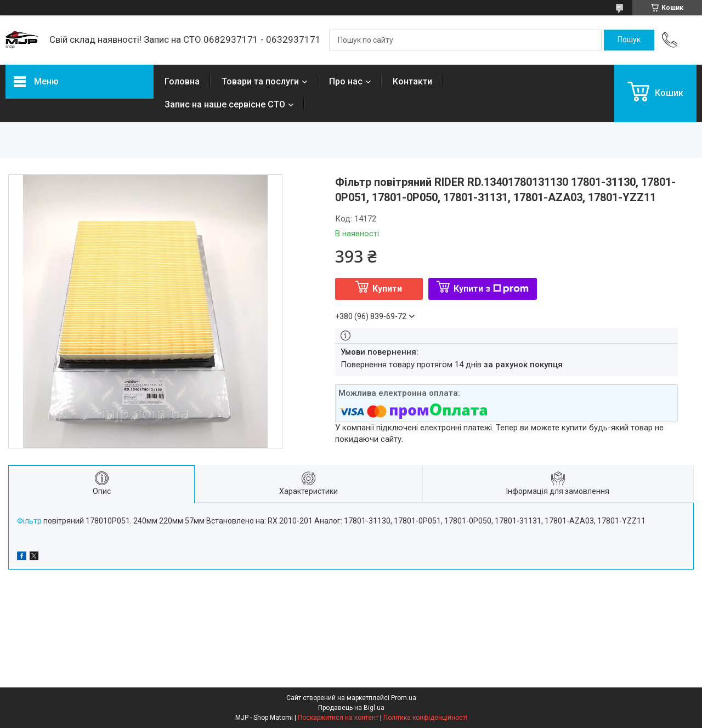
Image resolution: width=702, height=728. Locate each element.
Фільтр (29, 521)
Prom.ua (404, 698)
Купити (387, 289)
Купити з (491, 289)
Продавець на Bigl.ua (351, 708)
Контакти (412, 81)
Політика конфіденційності (425, 718)
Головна (182, 81)
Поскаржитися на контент (338, 718)
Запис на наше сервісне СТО (225, 104)
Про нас (346, 81)
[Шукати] (629, 40)
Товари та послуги (260, 81)
